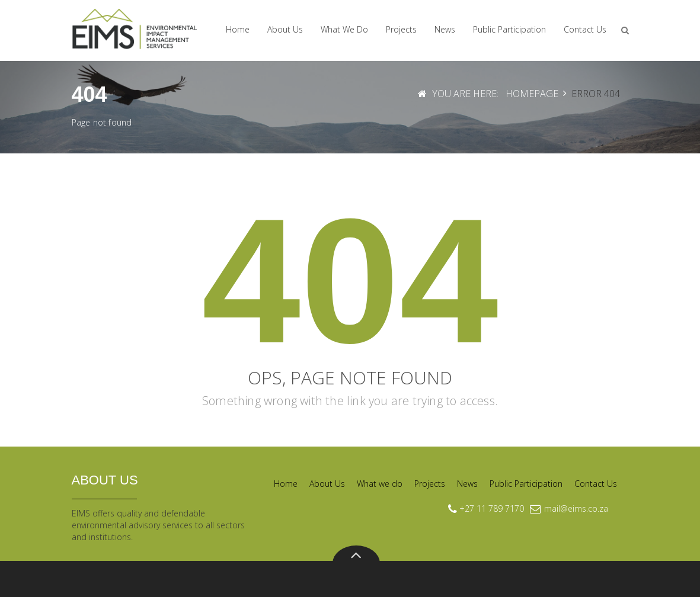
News (445, 29)
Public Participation (509, 29)
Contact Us (585, 29)
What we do (344, 29)
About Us (285, 29)
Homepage (532, 94)
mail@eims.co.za (576, 508)
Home (238, 29)
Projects (401, 29)
